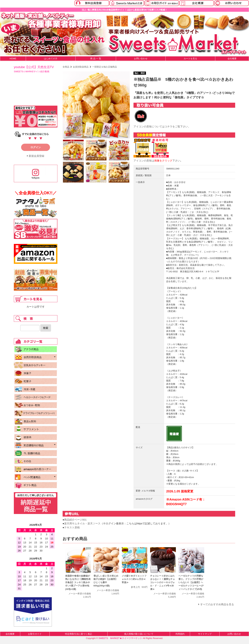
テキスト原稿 (72, 527)
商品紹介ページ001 (75, 520)
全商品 (66, 67)
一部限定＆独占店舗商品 (105, 67)
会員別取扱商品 (81, 67)
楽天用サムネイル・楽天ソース (82, 523)
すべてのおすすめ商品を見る (217, 604)
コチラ (169, 126)
